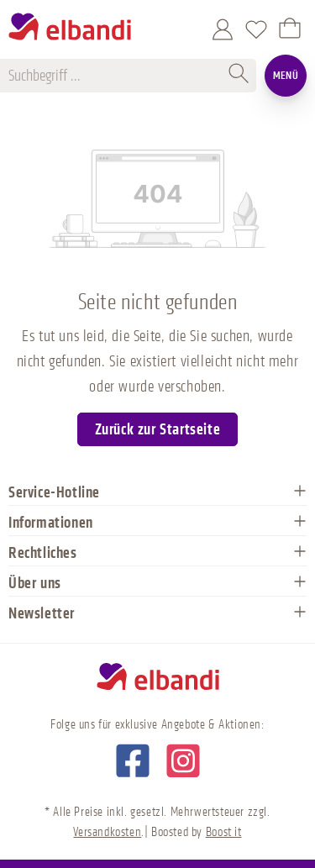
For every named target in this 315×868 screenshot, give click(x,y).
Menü (286, 75)
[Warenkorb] (290, 29)
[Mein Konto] (223, 29)
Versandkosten (107, 832)
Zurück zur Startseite (158, 429)
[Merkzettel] (256, 29)
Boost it (224, 832)
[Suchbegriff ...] (116, 76)
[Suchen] (239, 76)
